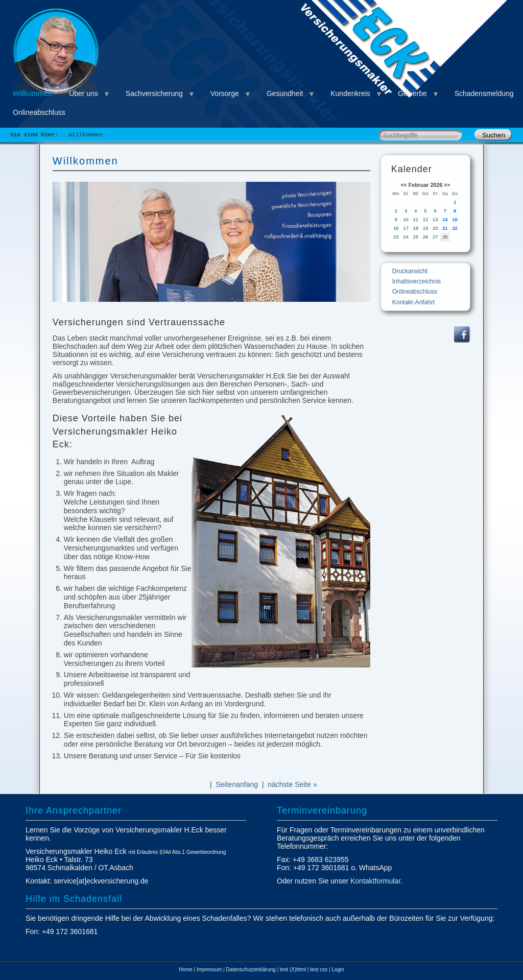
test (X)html (293, 970)
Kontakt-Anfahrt (413, 302)
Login (338, 970)
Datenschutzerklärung (251, 970)
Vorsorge (225, 93)
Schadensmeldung (484, 93)
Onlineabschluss (39, 112)
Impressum (209, 970)
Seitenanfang (237, 784)
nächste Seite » (292, 784)
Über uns (84, 93)
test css (319, 970)
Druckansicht (410, 271)
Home (186, 970)
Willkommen (32, 93)
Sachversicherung (154, 93)
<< (403, 185)
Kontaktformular (375, 881)
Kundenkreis (350, 93)
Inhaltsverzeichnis (417, 281)
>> (447, 185)
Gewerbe (412, 93)
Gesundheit (285, 93)
